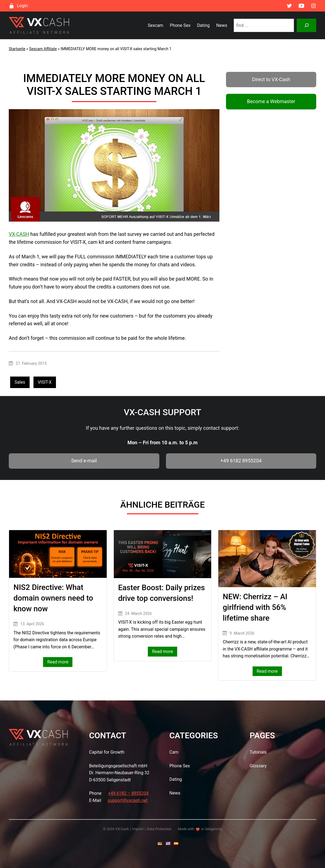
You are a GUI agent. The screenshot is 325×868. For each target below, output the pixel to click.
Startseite (17, 49)
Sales (20, 382)
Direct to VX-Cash (271, 79)
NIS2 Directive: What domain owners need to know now (53, 598)
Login (22, 6)
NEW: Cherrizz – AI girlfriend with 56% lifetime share (255, 607)
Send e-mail (84, 461)
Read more (60, 663)
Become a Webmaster (271, 101)
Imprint (138, 829)
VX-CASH (19, 234)
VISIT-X (45, 382)
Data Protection (159, 829)
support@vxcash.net (128, 800)
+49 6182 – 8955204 (128, 793)
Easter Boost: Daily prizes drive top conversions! (162, 593)
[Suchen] (306, 25)
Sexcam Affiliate (43, 49)
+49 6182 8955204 (241, 461)
